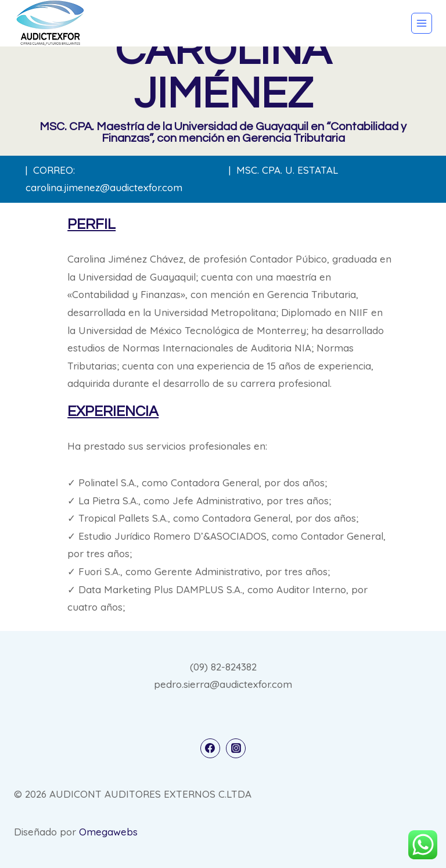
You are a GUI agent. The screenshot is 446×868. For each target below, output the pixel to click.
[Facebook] (210, 748)
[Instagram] (236, 748)
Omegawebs (108, 832)
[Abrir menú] (422, 23)
